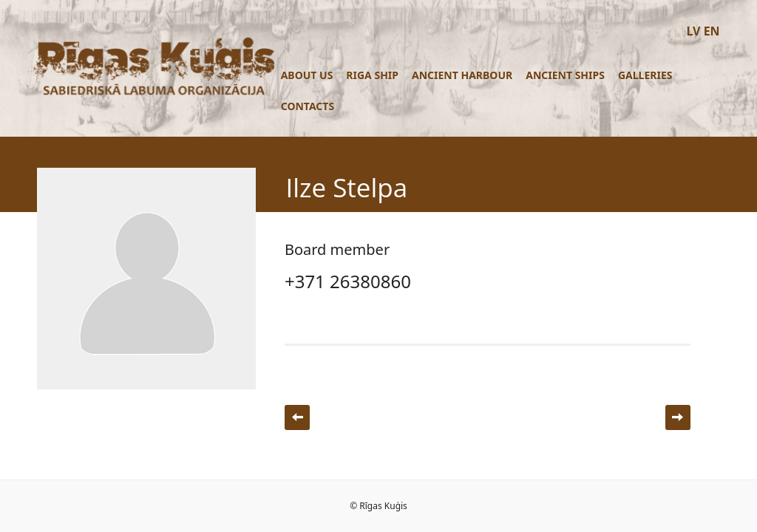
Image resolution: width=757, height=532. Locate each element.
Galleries (645, 75)
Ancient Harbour (462, 75)
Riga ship (372, 75)
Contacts (308, 106)
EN (712, 31)
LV (693, 31)
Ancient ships (565, 75)
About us (307, 75)
